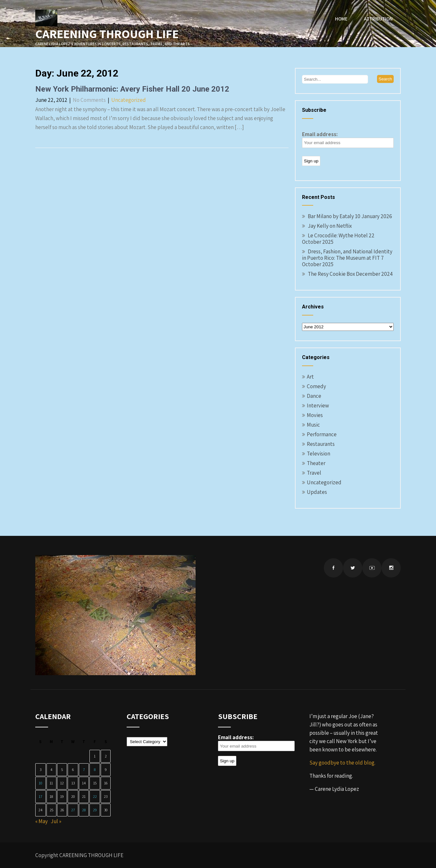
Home (341, 19)
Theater (316, 463)
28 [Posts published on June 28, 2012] (84, 810)
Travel (314, 473)
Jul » (56, 821)
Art (310, 377)
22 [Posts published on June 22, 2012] (95, 796)
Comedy (316, 386)
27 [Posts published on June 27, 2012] (73, 810)
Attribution (378, 19)
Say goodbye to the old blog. (342, 763)
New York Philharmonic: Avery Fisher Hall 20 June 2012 (132, 89)
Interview (318, 405)
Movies (315, 415)
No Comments (89, 100)
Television (319, 454)
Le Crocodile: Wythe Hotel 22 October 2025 (338, 239)
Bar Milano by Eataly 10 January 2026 (350, 216)
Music (313, 425)
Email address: (348, 139)
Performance (322, 434)
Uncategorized (129, 100)
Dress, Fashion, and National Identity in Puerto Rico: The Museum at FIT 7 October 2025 (347, 258)
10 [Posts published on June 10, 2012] (40, 783)
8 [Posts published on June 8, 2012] (95, 770)
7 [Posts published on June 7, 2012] (84, 770)
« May (42, 821)
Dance (314, 396)
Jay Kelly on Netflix (330, 226)
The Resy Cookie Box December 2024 (350, 274)
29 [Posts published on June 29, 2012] (95, 810)
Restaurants (321, 444)
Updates (317, 492)
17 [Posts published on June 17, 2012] (41, 796)
